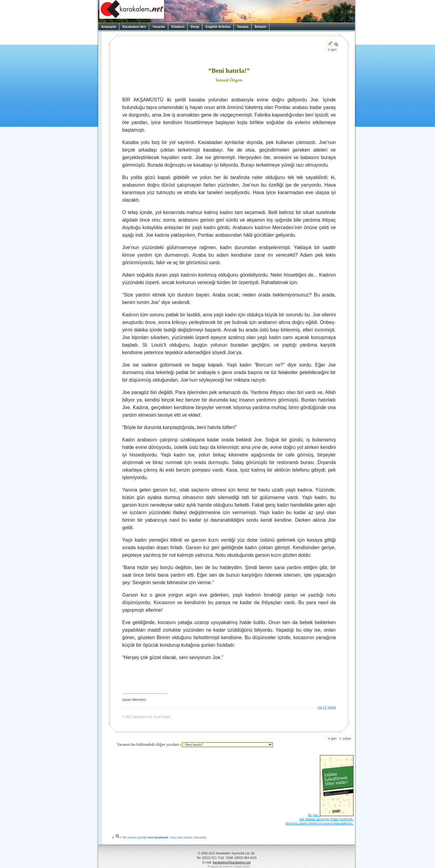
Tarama (243, 27)
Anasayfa (109, 27)
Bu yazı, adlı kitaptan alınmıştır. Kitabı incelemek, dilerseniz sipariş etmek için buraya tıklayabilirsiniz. (319, 819)
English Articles (218, 27)
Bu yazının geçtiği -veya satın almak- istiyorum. (161, 837)
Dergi (195, 27)
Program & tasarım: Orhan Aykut (229, 866)
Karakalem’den (134, 27)
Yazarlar (159, 27)
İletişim (260, 27)
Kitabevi (178, 27)
